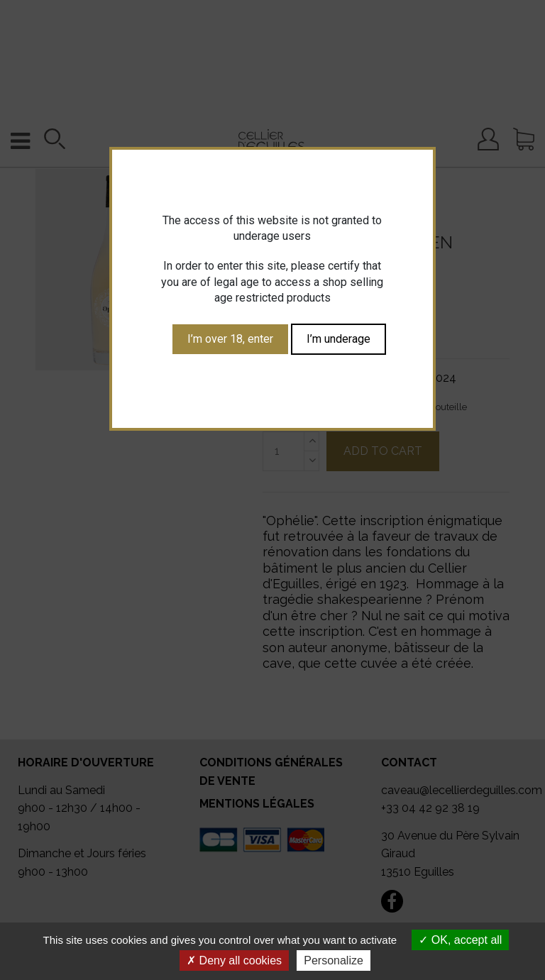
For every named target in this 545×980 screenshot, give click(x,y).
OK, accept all (460, 940)
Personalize (334, 960)
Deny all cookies (234, 960)
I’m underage (338, 339)
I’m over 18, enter (230, 339)
